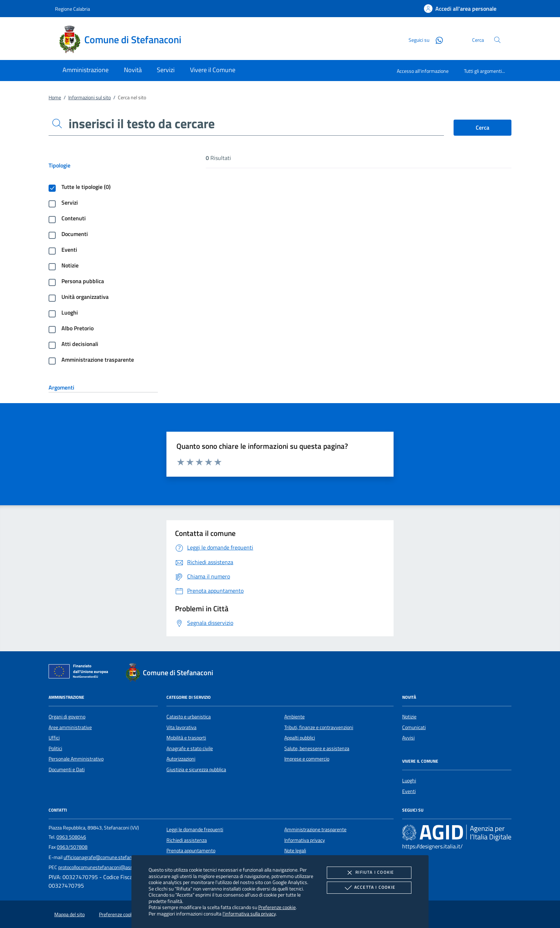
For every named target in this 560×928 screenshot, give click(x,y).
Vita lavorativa (181, 727)
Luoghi (70, 312)
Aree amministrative (70, 727)
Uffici (54, 738)
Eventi (69, 250)
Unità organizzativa (85, 297)
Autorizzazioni (181, 759)
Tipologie (59, 165)
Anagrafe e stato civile (190, 748)
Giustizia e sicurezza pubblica (196, 769)
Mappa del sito (69, 914)
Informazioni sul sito (89, 97)
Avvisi (408, 738)
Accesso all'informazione (423, 71)
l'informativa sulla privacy (249, 914)
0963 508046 (71, 837)
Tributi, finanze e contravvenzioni (319, 727)
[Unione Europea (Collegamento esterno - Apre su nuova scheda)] (80, 673)
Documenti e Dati (67, 769)
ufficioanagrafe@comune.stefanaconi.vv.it (108, 857)
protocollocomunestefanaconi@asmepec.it (103, 867)
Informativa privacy (305, 840)
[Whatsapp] (436, 39)
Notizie (70, 265)
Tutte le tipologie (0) (86, 187)
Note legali (295, 851)
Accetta (369, 888)
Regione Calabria (72, 9)
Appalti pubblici (300, 738)
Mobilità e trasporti (186, 738)
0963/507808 (72, 847)
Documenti (75, 234)
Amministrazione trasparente (98, 360)
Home (55, 97)
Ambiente (294, 717)
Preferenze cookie (277, 907)
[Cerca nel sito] (497, 40)
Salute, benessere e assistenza (317, 748)
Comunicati (414, 727)
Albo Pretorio (77, 328)
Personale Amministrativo (76, 759)
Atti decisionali (80, 344)
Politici (55, 748)
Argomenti (61, 387)
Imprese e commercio (307, 759)
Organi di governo (67, 717)
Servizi (70, 202)
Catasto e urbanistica (189, 717)
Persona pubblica (83, 281)
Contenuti (74, 218)
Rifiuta (369, 873)
